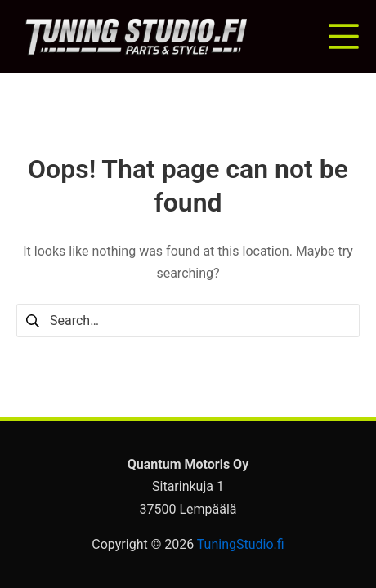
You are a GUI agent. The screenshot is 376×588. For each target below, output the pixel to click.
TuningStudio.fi (241, 544)
